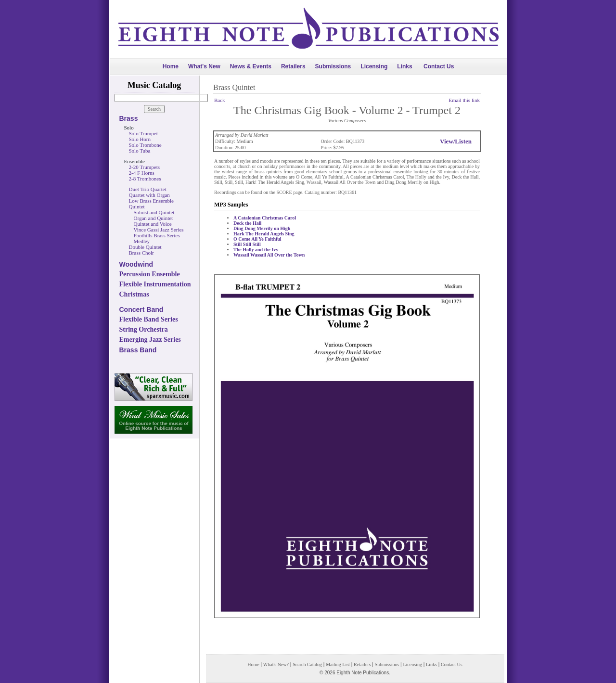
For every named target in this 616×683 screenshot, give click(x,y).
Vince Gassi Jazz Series (159, 230)
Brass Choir (141, 253)
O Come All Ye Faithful (257, 239)
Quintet (137, 206)
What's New (204, 66)
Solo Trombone (145, 145)
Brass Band (138, 350)
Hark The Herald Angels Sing (264, 234)
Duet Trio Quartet (148, 189)
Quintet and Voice (153, 224)
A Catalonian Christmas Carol (265, 218)
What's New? (276, 664)
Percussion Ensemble (150, 274)
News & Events (251, 66)
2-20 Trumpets (145, 167)
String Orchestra (144, 329)
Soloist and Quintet (154, 212)
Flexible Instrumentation (155, 284)
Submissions (333, 66)
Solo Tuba (140, 151)
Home (171, 66)
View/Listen (456, 141)
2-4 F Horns (142, 173)
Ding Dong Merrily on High (262, 228)
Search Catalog (307, 664)
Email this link (464, 100)
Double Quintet (145, 247)
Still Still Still (247, 244)
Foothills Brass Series (157, 235)
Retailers (293, 66)
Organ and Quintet (154, 218)
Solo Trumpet (143, 133)
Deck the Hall (247, 223)
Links (404, 66)
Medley (142, 241)
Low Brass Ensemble (151, 201)
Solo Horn (140, 139)
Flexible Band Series (149, 319)
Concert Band (141, 309)
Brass (129, 118)
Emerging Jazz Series (150, 340)
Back (220, 100)
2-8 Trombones (145, 179)
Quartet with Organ (149, 195)
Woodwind (136, 264)
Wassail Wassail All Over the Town (269, 255)
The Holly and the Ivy (256, 250)
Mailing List (338, 664)
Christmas (134, 294)
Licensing (374, 66)
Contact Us (439, 66)
